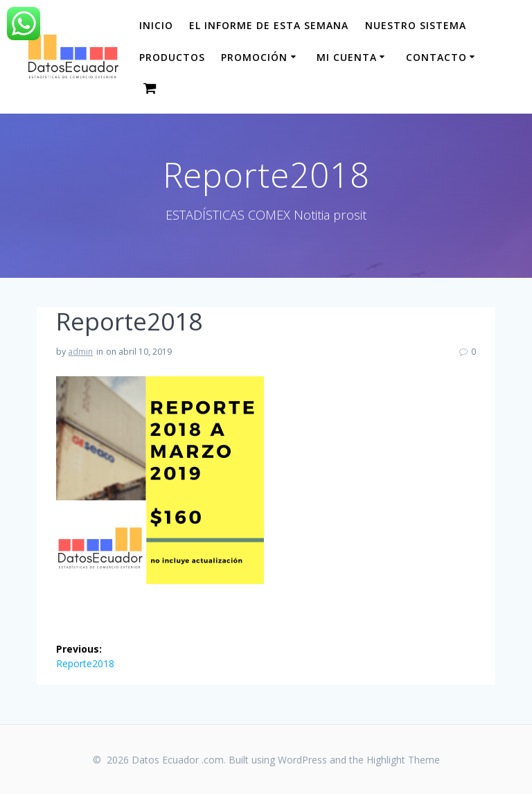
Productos (172, 57)
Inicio (156, 25)
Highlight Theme (403, 760)
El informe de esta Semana (269, 25)
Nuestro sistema (416, 25)
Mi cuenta (347, 57)
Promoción (254, 57)
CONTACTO (436, 57)
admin (80, 352)
